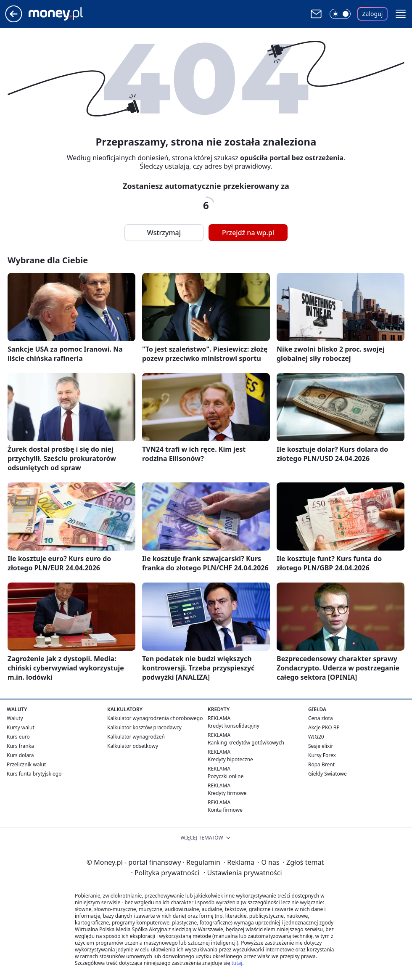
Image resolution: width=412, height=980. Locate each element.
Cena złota (321, 718)
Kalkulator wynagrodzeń (136, 737)
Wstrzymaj (164, 233)
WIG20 (316, 737)
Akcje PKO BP (324, 727)
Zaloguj (373, 14)
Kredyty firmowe (227, 793)
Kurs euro (18, 737)
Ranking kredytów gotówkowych (246, 743)
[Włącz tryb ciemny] (340, 14)
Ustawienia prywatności (243, 873)
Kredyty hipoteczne (230, 759)
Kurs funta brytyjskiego (34, 774)
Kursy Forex (322, 755)
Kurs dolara (20, 755)
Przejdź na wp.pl (248, 233)
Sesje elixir (321, 746)
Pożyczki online (226, 776)
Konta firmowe (225, 810)
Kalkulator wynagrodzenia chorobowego (155, 718)
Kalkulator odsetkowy (133, 746)
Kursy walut (21, 727)
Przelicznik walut (26, 764)
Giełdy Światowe (327, 774)
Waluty (15, 718)
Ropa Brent (321, 764)
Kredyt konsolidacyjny (234, 726)
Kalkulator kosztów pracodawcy (144, 727)
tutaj (237, 963)
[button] (401, 14)
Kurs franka (20, 746)
